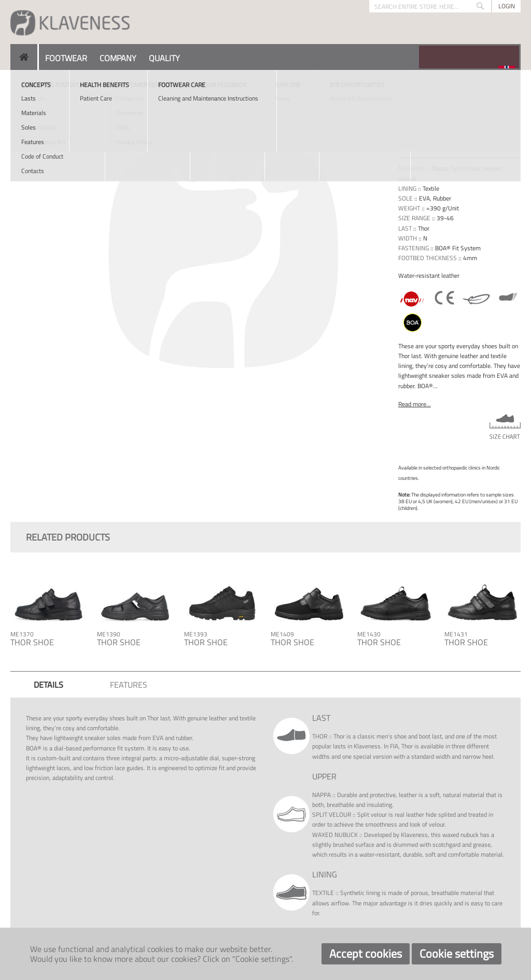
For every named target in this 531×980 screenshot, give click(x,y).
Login (507, 6)
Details (48, 685)
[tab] (48, 685)
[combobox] (430, 6)
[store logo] (70, 22)
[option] (407, 141)
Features (129, 685)
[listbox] (459, 142)
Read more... (415, 404)
